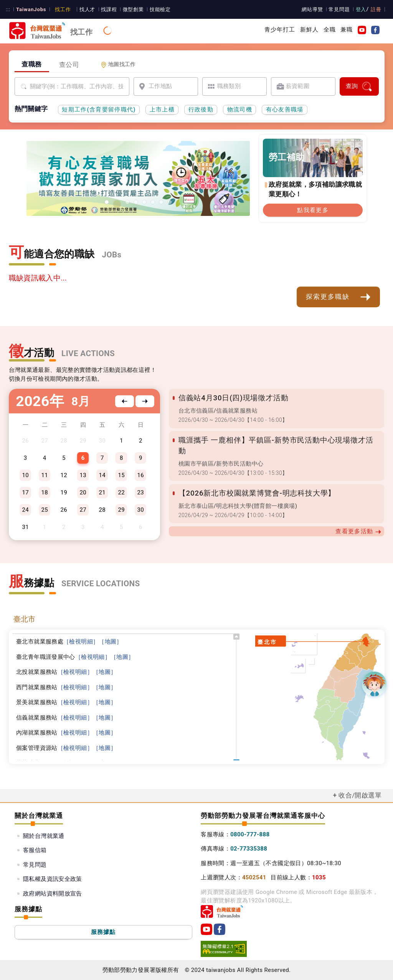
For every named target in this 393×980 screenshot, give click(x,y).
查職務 (32, 64)
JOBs (112, 255)
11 (45, 475)
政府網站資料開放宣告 (53, 894)
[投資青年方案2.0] (144, 202)
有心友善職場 (285, 109)
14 (102, 475)
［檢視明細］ (81, 642)
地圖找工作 (118, 64)
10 (25, 475)
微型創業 (129, 9)
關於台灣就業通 (44, 836)
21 (102, 492)
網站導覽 (314, 9)
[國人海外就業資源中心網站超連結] (161, 202)
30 (141, 510)
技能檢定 (156, 9)
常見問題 (340, 9)
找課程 (106, 9)
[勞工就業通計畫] (119, 202)
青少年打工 (280, 30)
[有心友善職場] (109, 204)
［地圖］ (111, 642)
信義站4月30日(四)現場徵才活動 (232, 398)
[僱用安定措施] (136, 202)
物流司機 (240, 109)
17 (25, 492)
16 (141, 475)
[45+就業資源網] (153, 202)
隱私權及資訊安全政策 (53, 879)
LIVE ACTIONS (88, 353)
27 (83, 510)
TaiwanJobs (30, 9)
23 (141, 492)
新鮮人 (309, 30)
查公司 (69, 65)
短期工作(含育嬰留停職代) (99, 109)
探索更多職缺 (339, 297)
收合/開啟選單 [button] (360, 795)
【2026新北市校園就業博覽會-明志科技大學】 (255, 483)
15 (122, 475)
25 (45, 510)
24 (25, 510)
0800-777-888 (250, 834)
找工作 (60, 9)
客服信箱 (35, 850)
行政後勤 (201, 109)
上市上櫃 (162, 109)
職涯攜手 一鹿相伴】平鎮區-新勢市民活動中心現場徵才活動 (277, 440)
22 (122, 492)
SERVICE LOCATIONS (101, 584)
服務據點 (103, 932)
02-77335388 (249, 849)
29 (122, 510)
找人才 (84, 9)
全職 (330, 30)
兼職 (347, 30)
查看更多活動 (358, 521)
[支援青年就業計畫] (127, 202)
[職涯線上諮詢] (170, 202)
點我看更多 (313, 210)
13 (83, 475)
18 (45, 492)
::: (8, 9)
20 (83, 492)
